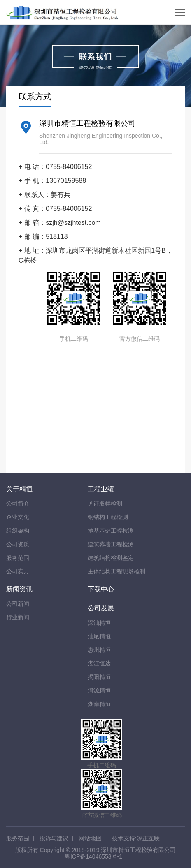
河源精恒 (99, 690)
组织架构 (18, 531)
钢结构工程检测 (108, 517)
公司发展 (101, 608)
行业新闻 (18, 617)
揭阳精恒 (99, 677)
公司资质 (18, 544)
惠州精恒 (99, 650)
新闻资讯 (19, 589)
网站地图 (90, 838)
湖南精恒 (99, 704)
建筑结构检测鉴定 (111, 558)
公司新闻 (18, 604)
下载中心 (101, 589)
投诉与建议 (54, 838)
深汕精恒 (99, 623)
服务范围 (18, 558)
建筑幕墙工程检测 (111, 544)
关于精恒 (19, 489)
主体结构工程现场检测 (116, 571)
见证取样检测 (105, 503)
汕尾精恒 (99, 636)
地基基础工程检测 (111, 531)
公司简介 (18, 503)
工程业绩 (101, 489)
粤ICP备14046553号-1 (93, 856)
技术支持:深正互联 (136, 838)
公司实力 (18, 571)
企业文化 (18, 517)
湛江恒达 (99, 663)
